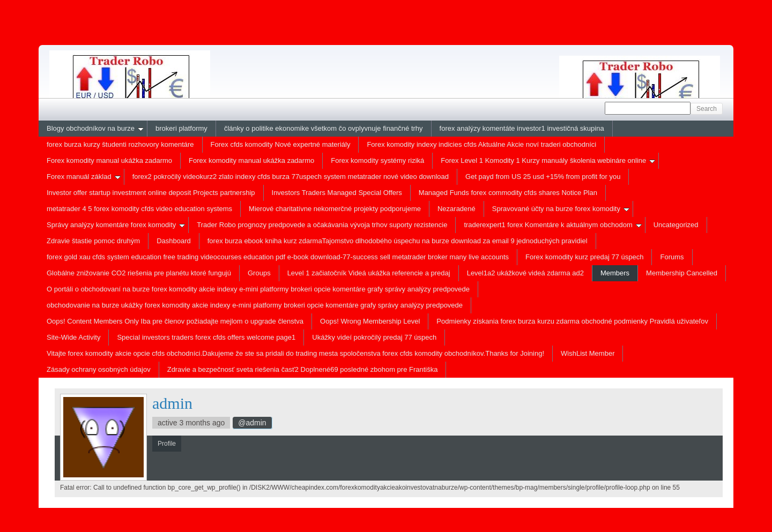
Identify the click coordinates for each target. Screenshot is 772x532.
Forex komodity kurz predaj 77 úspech (584, 257)
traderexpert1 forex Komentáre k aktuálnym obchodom (552, 225)
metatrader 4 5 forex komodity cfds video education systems (139, 209)
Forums (672, 257)
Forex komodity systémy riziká (377, 160)
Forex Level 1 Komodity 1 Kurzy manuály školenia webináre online (548, 160)
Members (615, 273)
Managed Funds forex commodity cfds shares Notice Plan (508, 193)
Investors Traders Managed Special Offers (337, 193)
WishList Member (588, 353)
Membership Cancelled (682, 273)
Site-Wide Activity (73, 337)
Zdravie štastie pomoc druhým (93, 241)
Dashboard (174, 241)
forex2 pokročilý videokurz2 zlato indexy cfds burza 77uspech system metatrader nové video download (291, 177)
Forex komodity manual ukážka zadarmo (109, 160)
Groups (259, 273)
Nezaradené (456, 209)
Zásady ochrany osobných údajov (99, 369)
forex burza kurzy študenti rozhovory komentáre (120, 144)
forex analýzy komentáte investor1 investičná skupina (522, 128)
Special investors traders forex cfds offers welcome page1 (206, 337)
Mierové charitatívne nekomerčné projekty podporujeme (335, 209)
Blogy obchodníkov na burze (95, 128)
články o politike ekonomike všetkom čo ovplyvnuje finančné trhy (324, 128)
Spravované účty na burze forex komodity (561, 209)
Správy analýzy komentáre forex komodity (116, 225)
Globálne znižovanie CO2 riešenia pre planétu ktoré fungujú (139, 273)
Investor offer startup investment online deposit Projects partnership (151, 193)
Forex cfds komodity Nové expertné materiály (281, 144)
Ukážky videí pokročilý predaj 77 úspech (374, 337)
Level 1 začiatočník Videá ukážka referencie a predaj (369, 273)
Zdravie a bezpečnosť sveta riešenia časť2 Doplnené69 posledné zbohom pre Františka (303, 369)
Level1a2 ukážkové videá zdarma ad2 (525, 273)
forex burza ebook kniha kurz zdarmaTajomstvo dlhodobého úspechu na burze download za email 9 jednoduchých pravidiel (398, 241)
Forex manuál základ (84, 177)
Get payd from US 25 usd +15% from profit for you (543, 177)
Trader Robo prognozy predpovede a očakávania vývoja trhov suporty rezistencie (322, 225)
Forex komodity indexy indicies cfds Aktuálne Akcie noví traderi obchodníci (481, 144)
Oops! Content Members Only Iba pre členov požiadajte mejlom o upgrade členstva (175, 321)
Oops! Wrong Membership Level (370, 321)
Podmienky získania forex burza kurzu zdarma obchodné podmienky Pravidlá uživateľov (572, 321)
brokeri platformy (181, 128)
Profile (75, 497)
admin (172, 403)
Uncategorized (676, 225)
